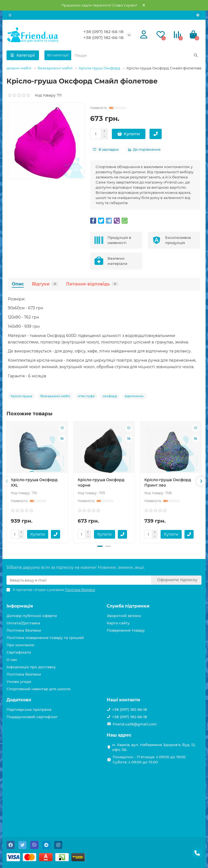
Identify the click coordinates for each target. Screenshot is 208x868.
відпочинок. (135, 396)
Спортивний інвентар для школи (38, 689)
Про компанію (20, 645)
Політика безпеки (24, 630)
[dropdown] (10, 15)
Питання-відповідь (92, 284)
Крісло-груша (21, 396)
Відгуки (45, 284)
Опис (18, 284)
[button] (100, 546)
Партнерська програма (29, 709)
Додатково (19, 700)
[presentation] (7, 481)
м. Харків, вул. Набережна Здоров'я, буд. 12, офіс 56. (154, 747)
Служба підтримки (128, 606)
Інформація (20, 606)
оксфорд (110, 396)
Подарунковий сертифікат (32, 717)
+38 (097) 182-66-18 (103, 32)
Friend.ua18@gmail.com (135, 724)
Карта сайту (118, 623)
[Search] (136, 55)
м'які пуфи (86, 396)
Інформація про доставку (31, 667)
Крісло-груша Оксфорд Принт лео (168, 483)
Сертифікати (19, 652)
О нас (12, 660)
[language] (198, 15)
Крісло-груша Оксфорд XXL (34, 483)
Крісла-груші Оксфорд (100, 68)
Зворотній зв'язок (124, 616)
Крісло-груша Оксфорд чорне (101, 483)
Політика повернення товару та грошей (45, 638)
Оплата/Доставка (23, 623)
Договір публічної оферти (32, 616)
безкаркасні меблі (55, 396)
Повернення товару (126, 630)
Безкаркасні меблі (55, 68)
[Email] (79, 580)
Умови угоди (19, 681)
